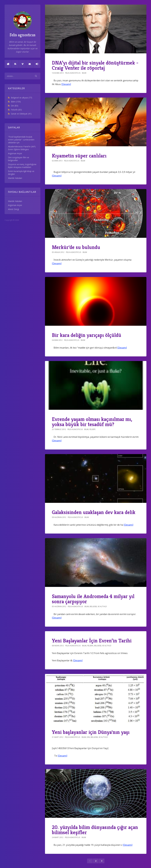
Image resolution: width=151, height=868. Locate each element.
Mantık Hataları (15, 178)
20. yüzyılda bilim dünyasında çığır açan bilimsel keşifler (95, 830)
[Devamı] (66, 84)
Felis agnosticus (22, 24)
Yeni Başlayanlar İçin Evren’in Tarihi (92, 641)
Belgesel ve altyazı (21, 98)
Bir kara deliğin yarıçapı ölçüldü (87, 335)
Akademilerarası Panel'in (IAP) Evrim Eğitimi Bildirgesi (22, 148)
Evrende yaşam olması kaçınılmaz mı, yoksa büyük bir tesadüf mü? (92, 422)
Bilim (16, 102)
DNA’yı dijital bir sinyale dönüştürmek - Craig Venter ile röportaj (95, 65)
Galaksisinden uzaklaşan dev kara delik (94, 512)
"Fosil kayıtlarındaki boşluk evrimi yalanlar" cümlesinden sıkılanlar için (21, 140)
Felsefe (16, 110)
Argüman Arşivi (15, 153)
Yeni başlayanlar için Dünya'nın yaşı (91, 732)
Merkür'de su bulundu (76, 247)
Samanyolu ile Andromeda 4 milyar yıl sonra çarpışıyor (93, 599)
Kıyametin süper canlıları (79, 156)
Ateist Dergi (13, 209)
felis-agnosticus (73, 73)
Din (15, 106)
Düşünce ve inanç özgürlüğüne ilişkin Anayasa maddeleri (22, 166)
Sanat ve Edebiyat (21, 114)
